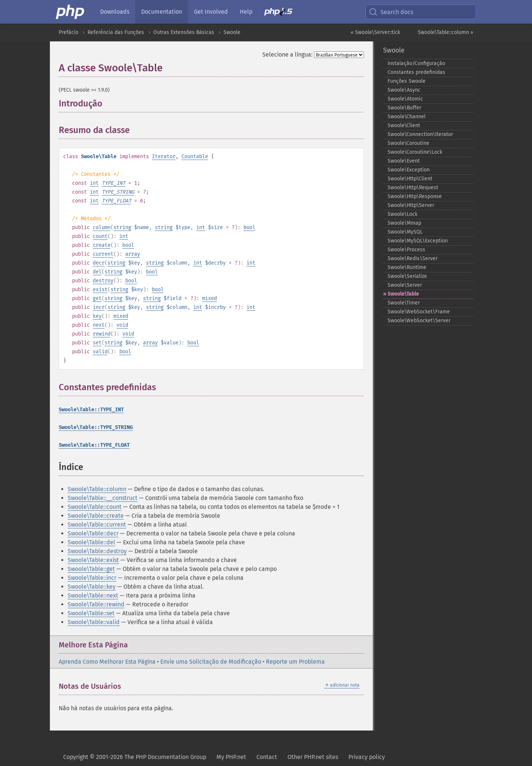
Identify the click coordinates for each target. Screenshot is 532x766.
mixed (209, 298)
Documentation (162, 12)
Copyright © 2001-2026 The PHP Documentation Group (135, 757)
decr (99, 263)
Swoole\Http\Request (413, 188)
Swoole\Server (405, 285)
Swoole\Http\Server (411, 205)
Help (246, 12)
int (94, 183)
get (97, 298)
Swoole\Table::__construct (103, 498)
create (102, 245)
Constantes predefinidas (416, 72)
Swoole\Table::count (95, 507)
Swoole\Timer (404, 303)
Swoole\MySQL (405, 232)
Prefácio (69, 32)
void (122, 325)
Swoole (232, 32)
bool (249, 227)
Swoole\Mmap (404, 223)
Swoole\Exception (409, 170)
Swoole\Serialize (407, 276)
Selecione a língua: (287, 55)
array (133, 254)
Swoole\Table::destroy (97, 551)
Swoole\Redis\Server (412, 258)
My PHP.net (231, 757)
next (99, 325)
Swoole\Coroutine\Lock (415, 152)
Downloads (115, 12)
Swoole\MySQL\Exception (418, 241)
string (122, 227)
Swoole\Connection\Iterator (420, 134)
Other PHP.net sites (313, 757)
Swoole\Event (404, 161)
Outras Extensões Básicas (184, 32)
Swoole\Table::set (91, 613)
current (103, 254)
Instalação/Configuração (416, 63)
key (97, 316)
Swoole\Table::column (97, 489)
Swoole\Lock (403, 214)
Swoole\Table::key (92, 587)
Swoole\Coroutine (408, 143)
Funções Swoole (407, 81)
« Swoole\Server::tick (375, 32)
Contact (267, 757)
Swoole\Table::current (97, 525)
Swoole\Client (404, 125)
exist (100, 290)
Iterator (164, 156)
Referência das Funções (116, 32)
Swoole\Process (406, 250)
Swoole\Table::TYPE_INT (91, 410)
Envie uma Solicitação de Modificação (211, 662)
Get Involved (211, 12)
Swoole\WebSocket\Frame (419, 312)
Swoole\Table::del (91, 542)
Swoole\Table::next (93, 595)
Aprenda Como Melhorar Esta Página (107, 662)
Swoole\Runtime (407, 267)
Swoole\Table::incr (92, 578)
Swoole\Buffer (404, 108)
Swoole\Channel (407, 117)
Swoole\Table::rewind (96, 604)
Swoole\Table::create (96, 516)
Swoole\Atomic (405, 99)
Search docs (391, 12)
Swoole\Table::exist (93, 560)
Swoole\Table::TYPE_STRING (96, 427)
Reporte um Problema (295, 662)
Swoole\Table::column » (446, 32)
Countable (195, 156)
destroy (103, 281)
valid (100, 352)
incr (99, 307)
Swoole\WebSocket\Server (419, 321)
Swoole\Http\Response (415, 196)
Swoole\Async (404, 90)
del (97, 272)
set (97, 343)
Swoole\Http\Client (410, 179)
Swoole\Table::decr (93, 533)
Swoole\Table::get (91, 569)
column (102, 227)
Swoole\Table (403, 294)
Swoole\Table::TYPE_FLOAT (94, 445)
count (100, 236)
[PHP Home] (71, 12)
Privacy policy (367, 757)
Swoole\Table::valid (94, 622)
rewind (102, 334)
